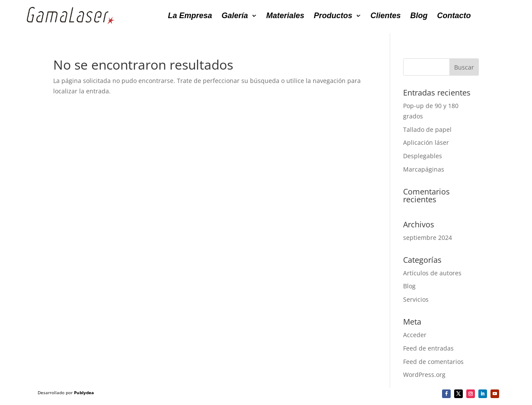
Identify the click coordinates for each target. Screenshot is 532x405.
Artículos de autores (432, 273)
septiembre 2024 (428, 238)
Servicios (416, 299)
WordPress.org (424, 375)
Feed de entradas (428, 348)
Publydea (84, 392)
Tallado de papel (427, 129)
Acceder (415, 335)
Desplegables (423, 156)
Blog (409, 286)
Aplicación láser (426, 142)
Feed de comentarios (433, 362)
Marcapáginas (424, 169)
